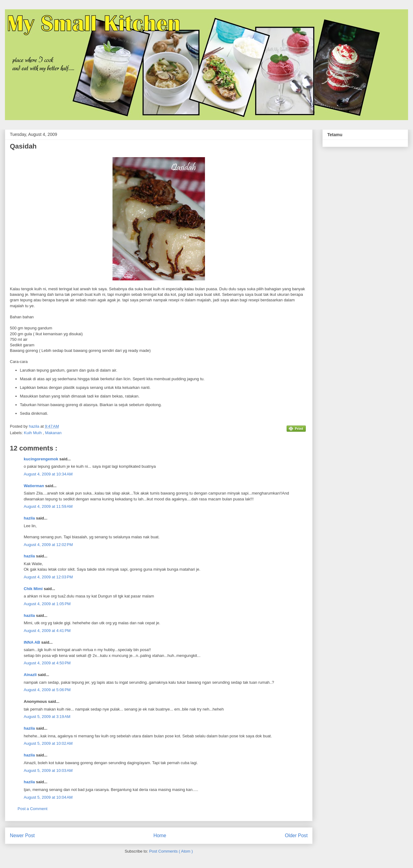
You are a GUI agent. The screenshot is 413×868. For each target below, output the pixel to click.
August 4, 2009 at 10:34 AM (48, 474)
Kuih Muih (33, 433)
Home (160, 835)
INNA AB (33, 642)
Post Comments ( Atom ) (171, 851)
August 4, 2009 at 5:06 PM (47, 690)
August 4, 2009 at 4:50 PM (47, 663)
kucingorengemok (42, 459)
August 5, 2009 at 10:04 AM (48, 797)
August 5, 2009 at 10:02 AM (48, 743)
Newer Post (22, 835)
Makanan (53, 433)
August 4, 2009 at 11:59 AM (48, 506)
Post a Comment (33, 809)
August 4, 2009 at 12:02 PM (48, 545)
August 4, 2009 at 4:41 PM (47, 631)
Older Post (296, 835)
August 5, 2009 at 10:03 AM (48, 770)
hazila (30, 518)
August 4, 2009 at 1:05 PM (47, 604)
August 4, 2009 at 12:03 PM (48, 577)
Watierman (35, 486)
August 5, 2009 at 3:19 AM (47, 717)
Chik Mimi (34, 589)
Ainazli (31, 675)
